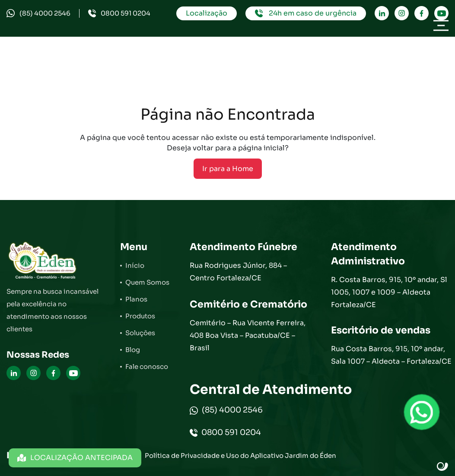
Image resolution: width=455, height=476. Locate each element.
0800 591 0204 (119, 13)
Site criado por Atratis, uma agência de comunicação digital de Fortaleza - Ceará (443, 467)
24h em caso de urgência (306, 13)
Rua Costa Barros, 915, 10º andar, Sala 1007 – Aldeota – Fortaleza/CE (391, 355)
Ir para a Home (228, 169)
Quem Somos (147, 282)
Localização (207, 13)
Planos (136, 299)
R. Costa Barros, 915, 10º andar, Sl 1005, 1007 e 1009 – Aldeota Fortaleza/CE (389, 292)
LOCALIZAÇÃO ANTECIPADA (75, 458)
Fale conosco (147, 367)
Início (135, 265)
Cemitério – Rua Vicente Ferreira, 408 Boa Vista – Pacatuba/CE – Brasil (248, 335)
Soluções (140, 333)
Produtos (140, 316)
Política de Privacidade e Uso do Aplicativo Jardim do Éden (240, 455)
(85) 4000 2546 (38, 13)
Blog (133, 350)
